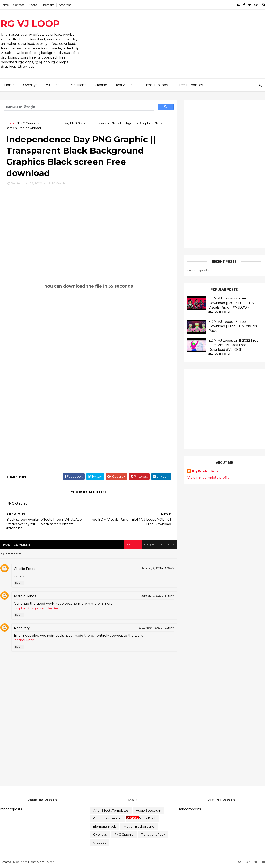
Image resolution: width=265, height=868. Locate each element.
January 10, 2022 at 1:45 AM (158, 596)
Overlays (30, 85)
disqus (149, 545)
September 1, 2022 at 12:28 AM (156, 628)
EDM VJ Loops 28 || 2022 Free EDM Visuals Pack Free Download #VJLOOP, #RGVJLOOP (233, 347)
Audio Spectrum (149, 810)
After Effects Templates (111, 810)
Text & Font (125, 85)
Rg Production (205, 471)
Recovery (22, 628)
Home (5, 5)
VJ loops (53, 85)
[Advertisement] (179, 46)
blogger (133, 545)
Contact (19, 5)
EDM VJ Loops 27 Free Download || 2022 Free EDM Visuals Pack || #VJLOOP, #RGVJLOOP (232, 305)
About (33, 5)
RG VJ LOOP (30, 23)
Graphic (101, 85)
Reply (19, 583)
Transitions (77, 85)
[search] (79, 107)
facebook (167, 545)
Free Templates (190, 85)
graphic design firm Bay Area (38, 608)
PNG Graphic (28, 123)
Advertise (65, 5)
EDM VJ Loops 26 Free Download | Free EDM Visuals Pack (233, 326)
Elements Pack (156, 85)
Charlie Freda (25, 569)
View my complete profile (209, 478)
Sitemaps (48, 5)
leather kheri (24, 640)
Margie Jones (25, 596)
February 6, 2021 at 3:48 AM (158, 568)
